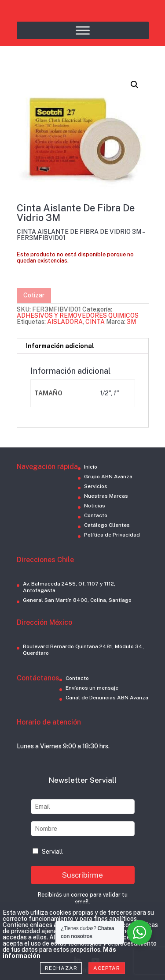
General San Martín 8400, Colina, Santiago (77, 600)
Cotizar (34, 295)
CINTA (95, 322)
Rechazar (61, 968)
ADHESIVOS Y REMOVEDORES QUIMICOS (78, 315)
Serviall (48, 852)
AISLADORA (65, 322)
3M (131, 322)
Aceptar (106, 968)
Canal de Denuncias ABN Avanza (107, 698)
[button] (135, 85)
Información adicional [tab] (60, 346)
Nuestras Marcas (106, 496)
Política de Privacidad (112, 535)
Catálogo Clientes (107, 525)
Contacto (96, 515)
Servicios (96, 486)
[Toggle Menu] (83, 30)
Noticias (95, 506)
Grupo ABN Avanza (108, 477)
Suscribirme (82, 875)
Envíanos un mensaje (92, 688)
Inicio (91, 467)
